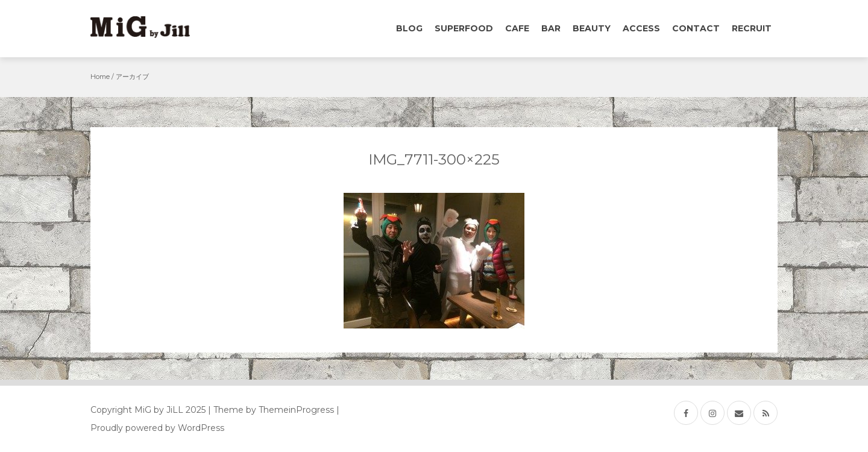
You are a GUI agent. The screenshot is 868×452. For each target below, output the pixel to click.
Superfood (464, 28)
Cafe (517, 28)
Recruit (752, 28)
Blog (409, 28)
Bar (551, 28)
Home (100, 77)
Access (641, 28)
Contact (696, 28)
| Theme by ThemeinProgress (271, 410)
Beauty (592, 28)
